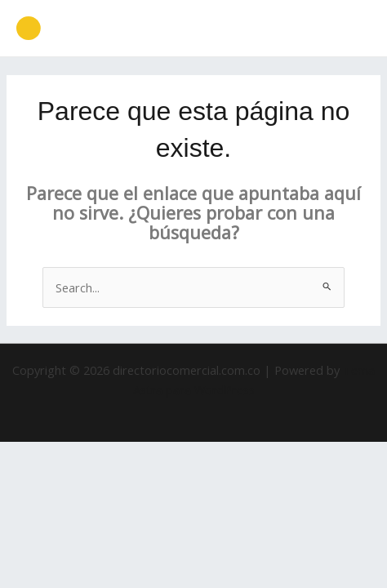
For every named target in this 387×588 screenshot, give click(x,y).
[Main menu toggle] (354, 29)
